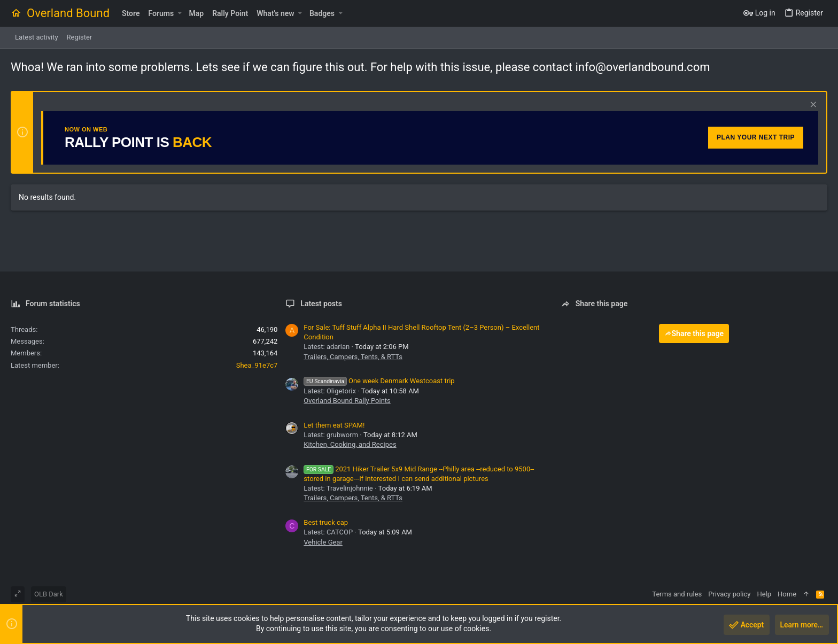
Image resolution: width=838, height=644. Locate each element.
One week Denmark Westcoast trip (379, 381)
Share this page (694, 333)
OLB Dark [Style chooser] (49, 594)
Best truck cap (326, 522)
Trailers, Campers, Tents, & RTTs (353, 357)
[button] (179, 13)
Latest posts (321, 304)
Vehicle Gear (323, 542)
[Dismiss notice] (812, 106)
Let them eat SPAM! (334, 425)
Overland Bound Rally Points (347, 401)
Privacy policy (729, 594)
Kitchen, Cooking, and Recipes (350, 444)
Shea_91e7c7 (257, 365)
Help (764, 594)
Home (787, 594)
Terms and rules (677, 594)
